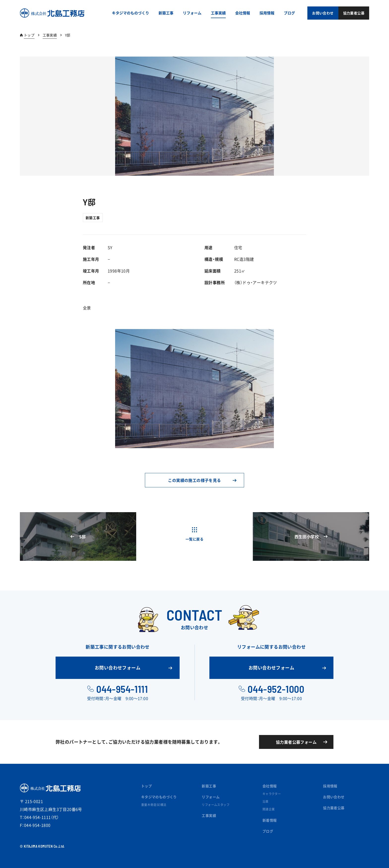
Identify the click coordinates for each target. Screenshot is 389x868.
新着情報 (270, 820)
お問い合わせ (334, 797)
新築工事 (93, 218)
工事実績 (50, 35)
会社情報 (270, 786)
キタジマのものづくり (159, 797)
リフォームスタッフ (216, 805)
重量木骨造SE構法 (154, 805)
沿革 (266, 801)
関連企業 (269, 809)
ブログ (268, 831)
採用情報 (330, 786)
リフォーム (211, 797)
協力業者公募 (334, 808)
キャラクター (272, 794)
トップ (29, 35)
